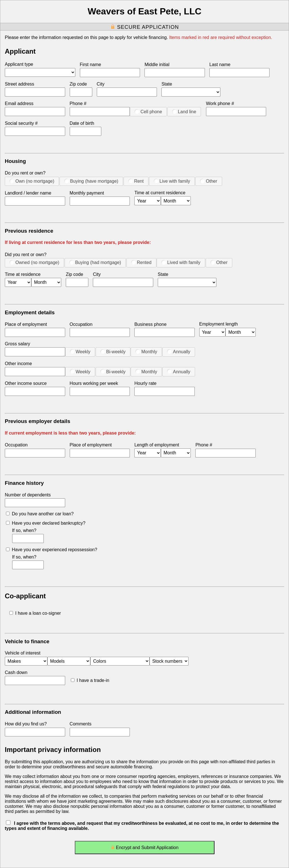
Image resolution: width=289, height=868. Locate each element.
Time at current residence (160, 193)
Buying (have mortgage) (91, 181)
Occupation (81, 324)
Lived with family (181, 262)
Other (209, 181)
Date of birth (82, 123)
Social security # (21, 123)
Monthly (146, 352)
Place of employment (26, 324)
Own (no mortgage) (32, 181)
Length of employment (157, 445)
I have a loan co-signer (35, 613)
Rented (141, 262)
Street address (19, 84)
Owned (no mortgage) (34, 262)
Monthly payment (87, 193)
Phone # (78, 103)
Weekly (80, 352)
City (101, 84)
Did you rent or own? (26, 255)
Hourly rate (145, 383)
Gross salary (17, 344)
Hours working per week (94, 383)
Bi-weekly (113, 352)
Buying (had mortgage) (95, 262)
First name (91, 65)
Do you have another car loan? (40, 514)
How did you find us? (26, 724)
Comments (81, 724)
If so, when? (24, 530)
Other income (18, 364)
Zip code (78, 84)
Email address (19, 103)
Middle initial (157, 65)
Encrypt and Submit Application (145, 849)
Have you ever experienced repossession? (52, 550)
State (167, 84)
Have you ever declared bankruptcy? (46, 523)
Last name (220, 65)
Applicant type (19, 64)
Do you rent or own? (25, 173)
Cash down (16, 672)
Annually (179, 352)
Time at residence (23, 274)
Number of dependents (28, 495)
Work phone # (220, 103)
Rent (136, 181)
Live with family (172, 181)
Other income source (26, 383)
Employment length (219, 324)
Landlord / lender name (28, 193)
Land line (184, 112)
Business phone (150, 324)
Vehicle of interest (23, 653)
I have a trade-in (90, 680)
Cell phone (148, 112)
